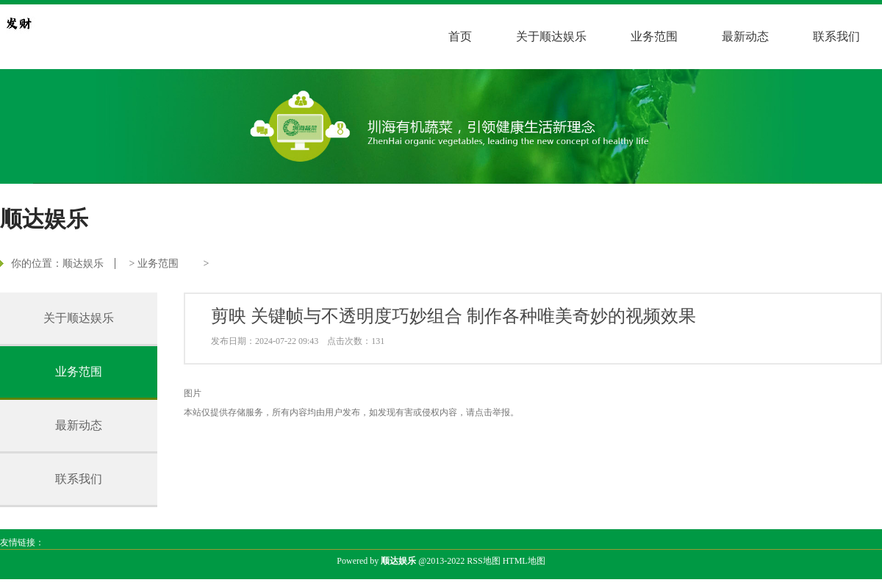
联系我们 (836, 36)
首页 (460, 36)
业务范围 (654, 36)
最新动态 (745, 36)
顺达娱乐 (83, 263)
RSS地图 (483, 561)
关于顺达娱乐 (551, 36)
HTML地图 (524, 561)
